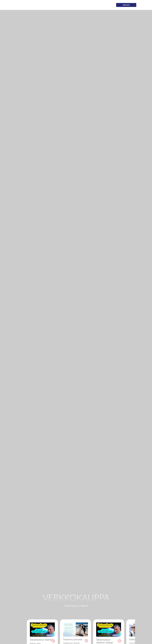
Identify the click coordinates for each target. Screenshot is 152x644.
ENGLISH (126, 5)
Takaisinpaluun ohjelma (25, 5)
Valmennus (51, 5)
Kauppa (74, 5)
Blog (88, 5)
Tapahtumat (63, 5)
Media (81, 5)
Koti (42, 5)
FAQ (93, 5)
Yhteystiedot (103, 5)
